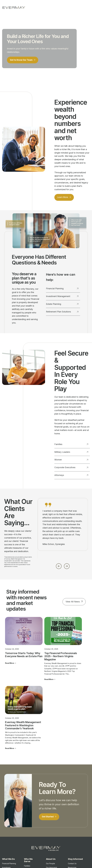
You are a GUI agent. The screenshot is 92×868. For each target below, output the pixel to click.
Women (71, 461)
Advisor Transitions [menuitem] (53, 819)
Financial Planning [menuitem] (9, 804)
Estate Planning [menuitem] (8, 815)
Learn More (63, 198)
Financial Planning (62, 289)
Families (71, 445)
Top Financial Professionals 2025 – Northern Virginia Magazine (46, 650)
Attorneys (71, 476)
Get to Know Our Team (22, 60)
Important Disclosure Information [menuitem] (72, 815)
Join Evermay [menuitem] (51, 822)
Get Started (48, 757)
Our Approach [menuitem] (51, 808)
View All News (73, 602)
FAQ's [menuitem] (48, 826)
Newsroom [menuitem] (72, 808)
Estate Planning (62, 305)
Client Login (75, 862)
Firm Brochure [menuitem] (73, 828)
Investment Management (62, 297)
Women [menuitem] (27, 814)
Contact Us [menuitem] (72, 804)
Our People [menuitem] (50, 804)
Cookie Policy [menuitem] (73, 836)
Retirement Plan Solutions (62, 313)
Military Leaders (71, 453)
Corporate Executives (71, 468)
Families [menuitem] (27, 806)
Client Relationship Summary (35, 852)
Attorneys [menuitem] (28, 825)
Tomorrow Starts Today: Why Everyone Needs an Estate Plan (18, 649)
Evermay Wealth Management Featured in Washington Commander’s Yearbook (71, 653)
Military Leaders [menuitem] (30, 810)
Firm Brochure (20, 852)
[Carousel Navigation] (63, 566)
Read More (10, 658)
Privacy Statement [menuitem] (75, 832)
